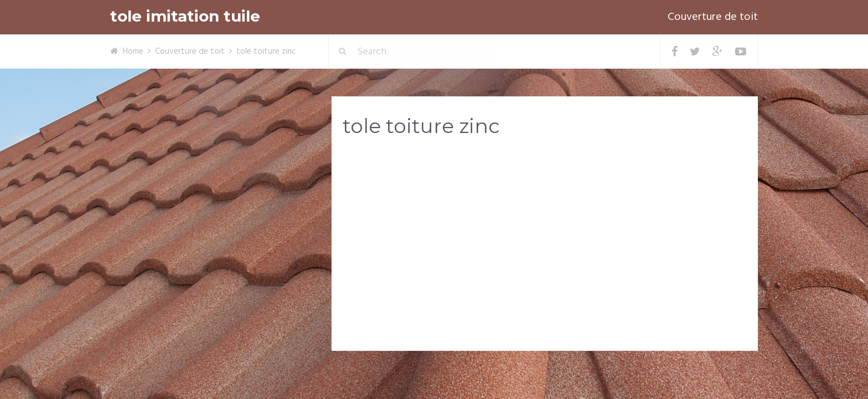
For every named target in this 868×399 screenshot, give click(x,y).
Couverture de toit (713, 17)
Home (133, 52)
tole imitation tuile (185, 16)
